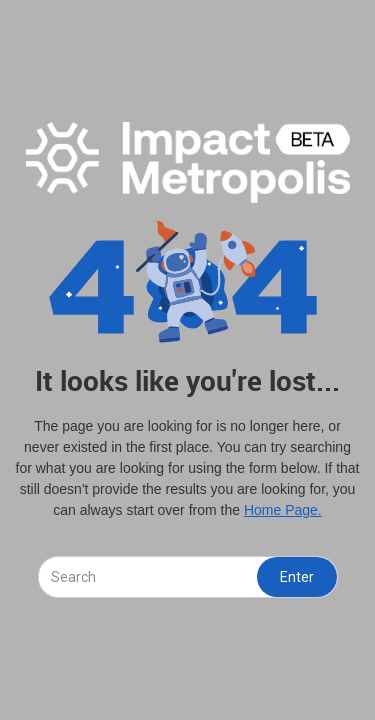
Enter (297, 577)
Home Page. (283, 510)
